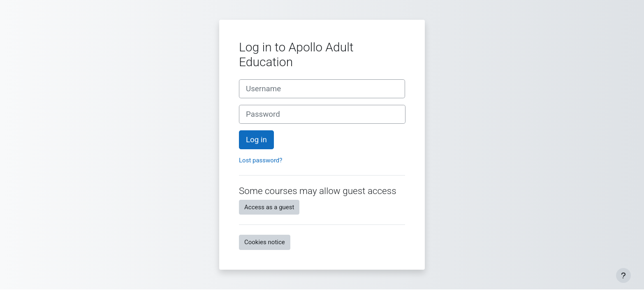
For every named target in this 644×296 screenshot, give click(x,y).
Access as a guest (269, 207)
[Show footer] (623, 275)
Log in (256, 140)
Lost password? (261, 160)
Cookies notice (265, 242)
